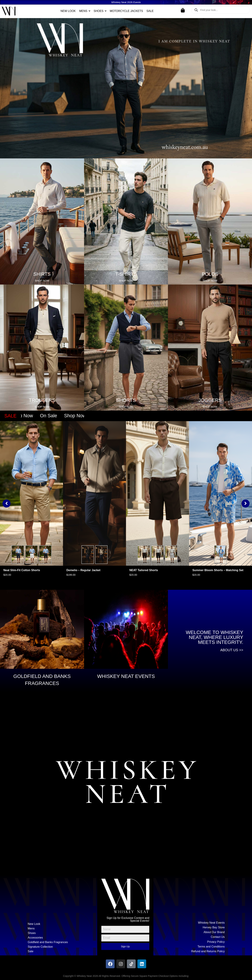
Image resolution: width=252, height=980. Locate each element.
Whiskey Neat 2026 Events (126, 2)
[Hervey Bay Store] (191, 927)
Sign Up (125, 946)
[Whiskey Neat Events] (191, 923)
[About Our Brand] (191, 932)
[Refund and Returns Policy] (191, 951)
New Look (34, 924)
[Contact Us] (191, 937)
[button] (6, 504)
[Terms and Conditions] (191, 947)
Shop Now (27, 416)
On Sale (53, 416)
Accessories (35, 938)
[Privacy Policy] (191, 942)
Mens (31, 928)
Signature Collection (40, 947)
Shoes (32, 933)
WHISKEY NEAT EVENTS (126, 676)
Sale (31, 951)
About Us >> (232, 650)
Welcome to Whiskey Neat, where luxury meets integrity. (215, 637)
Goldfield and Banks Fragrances (48, 942)
